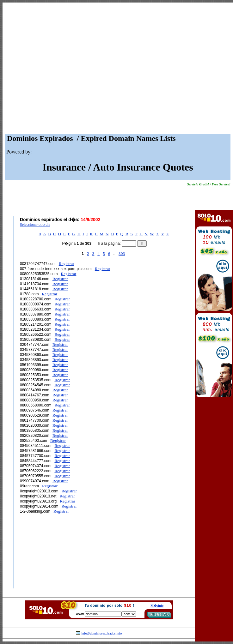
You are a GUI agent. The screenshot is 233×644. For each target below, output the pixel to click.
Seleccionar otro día (35, 225)
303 (122, 253)
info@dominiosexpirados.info (102, 633)
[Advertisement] (59, 70)
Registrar (67, 264)
